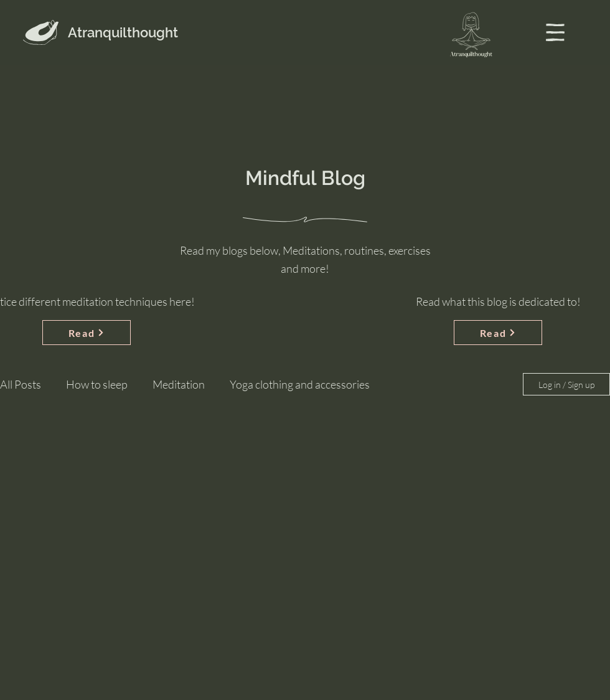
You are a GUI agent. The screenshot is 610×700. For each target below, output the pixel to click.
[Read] (87, 333)
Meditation (179, 384)
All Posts (21, 384)
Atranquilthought (123, 32)
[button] (555, 32)
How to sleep (97, 384)
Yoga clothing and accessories (300, 384)
